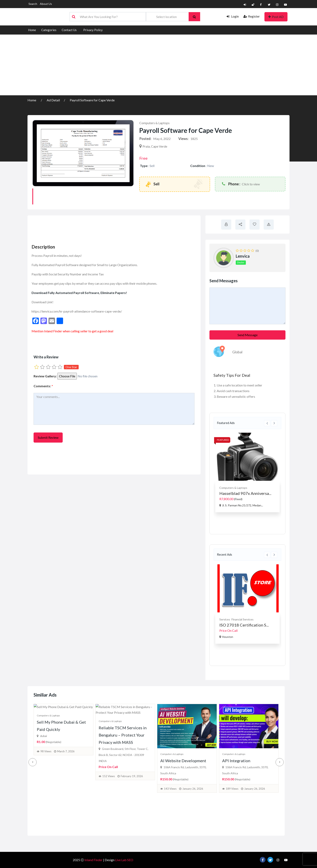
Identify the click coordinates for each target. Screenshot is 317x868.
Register (252, 16)
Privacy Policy (93, 30)
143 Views (170, 804)
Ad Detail (53, 100)
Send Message (248, 335)
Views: (183, 139)
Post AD (276, 17)
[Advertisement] (158, 65)
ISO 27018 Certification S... (244, 625)
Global (237, 352)
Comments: (43, 386)
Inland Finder (53, 331)
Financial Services (243, 619)
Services (225, 619)
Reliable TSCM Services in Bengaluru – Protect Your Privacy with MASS (123, 783)
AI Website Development (183, 776)
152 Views (109, 824)
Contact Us (69, 30)
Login (233, 16)
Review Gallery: (45, 376)
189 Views (232, 804)
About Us (46, 4)
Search (33, 4)
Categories (49, 30)
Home (32, 30)
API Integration (236, 776)
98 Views (46, 805)
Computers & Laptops (154, 123)
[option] (247, 472)
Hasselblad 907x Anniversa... (245, 493)
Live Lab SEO (124, 860)
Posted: (145, 139)
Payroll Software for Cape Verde (92, 100)
